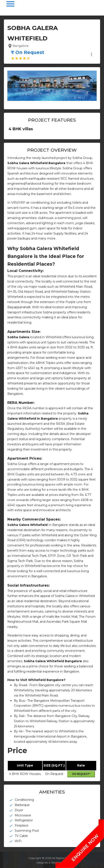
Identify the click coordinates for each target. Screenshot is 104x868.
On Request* (81, 774)
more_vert (91, 54)
